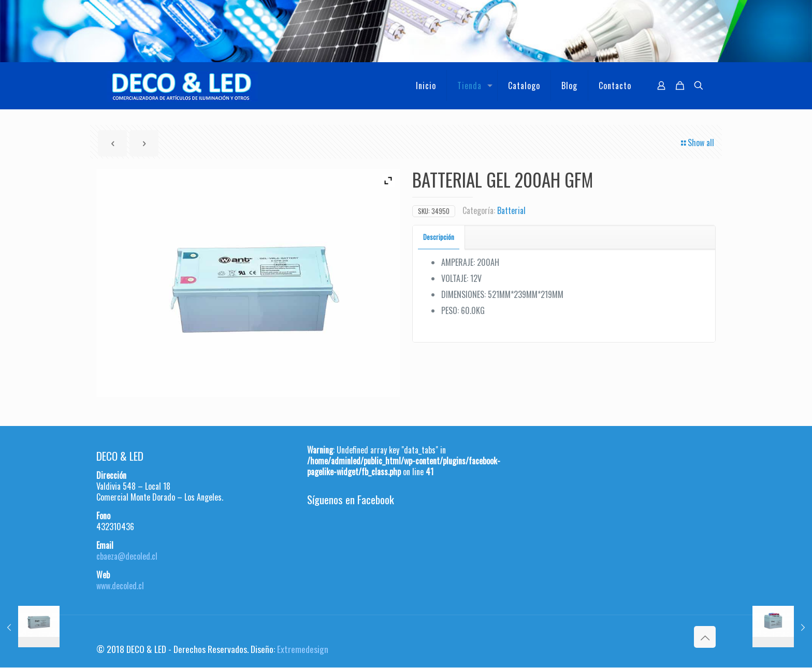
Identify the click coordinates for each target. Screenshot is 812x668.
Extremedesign (303, 649)
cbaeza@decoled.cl (127, 556)
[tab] (439, 237)
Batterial (511, 210)
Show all (697, 143)
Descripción (439, 237)
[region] (406, 31)
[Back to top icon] (705, 637)
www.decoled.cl (120, 586)
